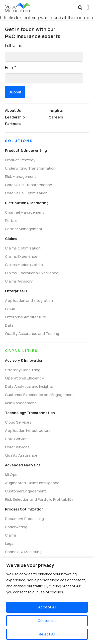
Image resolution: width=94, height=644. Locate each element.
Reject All (47, 634)
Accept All (47, 607)
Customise (47, 621)
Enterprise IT (16, 291)
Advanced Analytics (23, 465)
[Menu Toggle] (88, 8)
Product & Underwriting (26, 150)
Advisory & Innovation (24, 360)
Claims (11, 239)
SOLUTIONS (19, 141)
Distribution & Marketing (27, 203)
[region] (47, 601)
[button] (80, 8)
